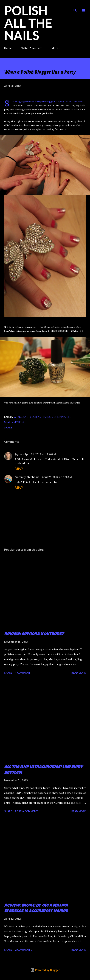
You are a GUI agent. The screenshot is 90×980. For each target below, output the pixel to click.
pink (62, 417)
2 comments (23, 950)
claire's (35, 417)
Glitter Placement (32, 48)
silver (8, 422)
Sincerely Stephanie (27, 477)
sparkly (19, 422)
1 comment (23, 673)
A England (21, 417)
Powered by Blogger (45, 970)
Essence (47, 417)
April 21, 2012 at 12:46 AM (40, 454)
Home (8, 48)
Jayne (18, 454)
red (69, 417)
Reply (19, 469)
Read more (79, 673)
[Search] (75, 6)
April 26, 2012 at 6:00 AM (57, 477)
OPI (56, 417)
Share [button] (8, 427)
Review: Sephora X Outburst (34, 634)
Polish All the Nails (28, 23)
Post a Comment (26, 811)
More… (56, 48)
